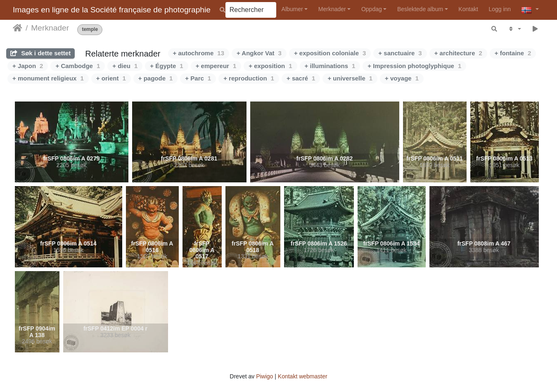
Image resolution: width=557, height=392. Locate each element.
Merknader (332, 9)
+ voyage (402, 78)
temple (90, 30)
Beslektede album (420, 9)
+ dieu (125, 66)
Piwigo (264, 376)
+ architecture (458, 53)
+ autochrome (199, 53)
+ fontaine (513, 53)
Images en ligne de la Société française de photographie (112, 10)
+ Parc (198, 78)
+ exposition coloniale (330, 53)
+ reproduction (249, 78)
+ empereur (216, 66)
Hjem (18, 28)
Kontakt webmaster (303, 376)
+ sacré (301, 78)
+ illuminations (330, 66)
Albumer (292, 9)
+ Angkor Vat (259, 53)
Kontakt (468, 9)
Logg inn (500, 9)
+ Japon (28, 66)
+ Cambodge (78, 66)
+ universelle (350, 78)
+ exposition (270, 66)
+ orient (111, 78)
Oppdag (372, 9)
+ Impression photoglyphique (414, 66)
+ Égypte (166, 66)
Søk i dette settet (40, 53)
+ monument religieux (48, 78)
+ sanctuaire (400, 53)
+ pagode (156, 78)
